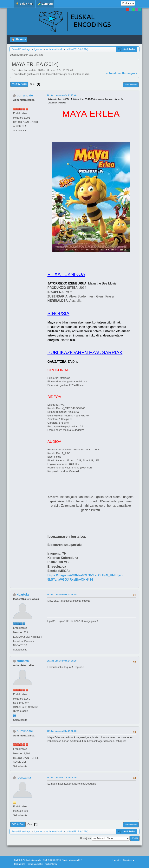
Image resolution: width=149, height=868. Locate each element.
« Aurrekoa (113, 73)
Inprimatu (131, 85)
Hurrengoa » (130, 73)
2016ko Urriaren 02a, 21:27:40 (62, 95)
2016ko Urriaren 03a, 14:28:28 (62, 661)
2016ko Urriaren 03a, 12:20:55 (62, 594)
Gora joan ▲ (129, 860)
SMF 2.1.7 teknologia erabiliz (28, 860)
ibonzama (24, 777)
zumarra (23, 661)
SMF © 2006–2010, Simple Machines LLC (63, 860)
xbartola (23, 594)
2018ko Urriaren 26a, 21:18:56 (62, 731)
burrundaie (25, 95)
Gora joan (18, 824)
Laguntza (117, 860)
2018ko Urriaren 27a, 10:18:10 (62, 777)
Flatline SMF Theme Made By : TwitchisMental (36, 864)
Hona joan (85, 838)
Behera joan (19, 84)
